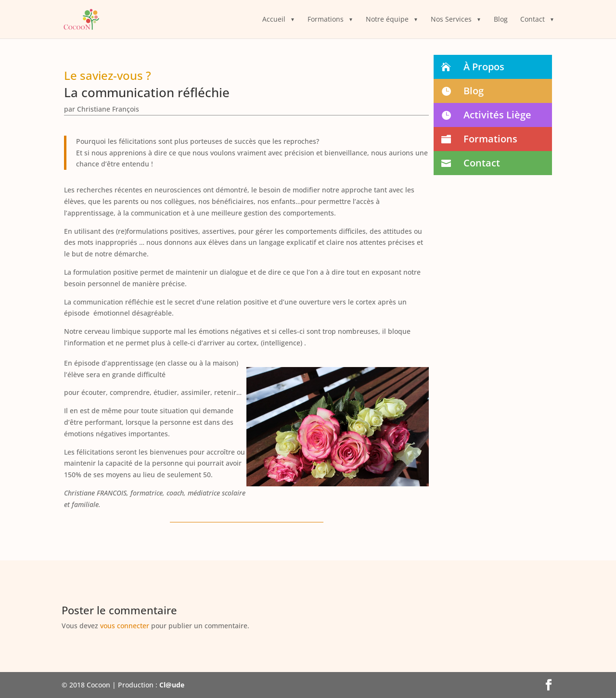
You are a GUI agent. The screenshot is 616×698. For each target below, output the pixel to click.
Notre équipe (387, 20)
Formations (326, 20)
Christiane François (108, 109)
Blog (501, 20)
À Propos (484, 67)
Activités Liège (497, 115)
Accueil (274, 20)
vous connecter (125, 626)
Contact (533, 20)
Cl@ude (172, 685)
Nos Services (451, 20)
